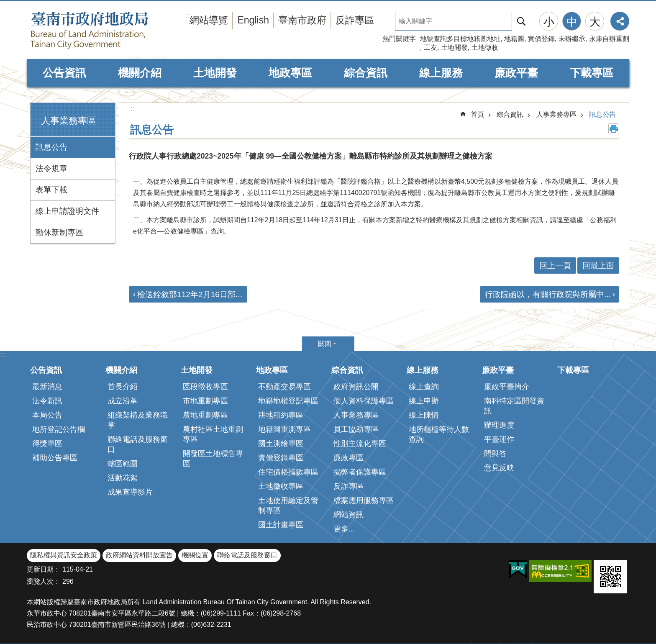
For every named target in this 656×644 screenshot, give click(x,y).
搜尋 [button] (521, 21)
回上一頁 (555, 266)
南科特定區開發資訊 (514, 406)
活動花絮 (123, 478)
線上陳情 (424, 415)
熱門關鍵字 (399, 39)
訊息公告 (51, 147)
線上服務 (441, 73)
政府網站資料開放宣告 (139, 555)
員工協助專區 (356, 429)
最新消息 (47, 387)
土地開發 (454, 47)
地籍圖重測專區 (284, 429)
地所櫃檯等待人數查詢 (439, 434)
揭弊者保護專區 (360, 472)
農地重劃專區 (205, 415)
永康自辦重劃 (609, 39)
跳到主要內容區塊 (4, 4)
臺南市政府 (302, 20)
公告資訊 (64, 73)
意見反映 (499, 468)
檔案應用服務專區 (364, 500)
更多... (344, 529)
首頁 (477, 114)
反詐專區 (355, 20)
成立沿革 (123, 401)
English (253, 20)
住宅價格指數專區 (288, 472)
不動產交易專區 (284, 387)
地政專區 (290, 73)
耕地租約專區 (281, 415)
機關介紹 (140, 73)
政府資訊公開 (356, 387)
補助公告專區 (55, 458)
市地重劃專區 (205, 401)
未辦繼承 (572, 39)
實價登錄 (541, 39)
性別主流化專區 (360, 444)
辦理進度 (499, 425)
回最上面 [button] (598, 266)
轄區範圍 (123, 464)
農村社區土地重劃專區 (213, 434)
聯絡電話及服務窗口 (138, 444)
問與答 (495, 454)
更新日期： (44, 569)
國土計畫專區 (281, 525)
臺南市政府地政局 (106, 31)
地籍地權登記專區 (288, 401)
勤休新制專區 (59, 232)
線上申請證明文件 (67, 211)
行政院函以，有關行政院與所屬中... (548, 294)
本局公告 (47, 415)
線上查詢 (424, 387)
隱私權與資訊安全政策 (64, 555)
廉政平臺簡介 (507, 387)
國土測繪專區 (281, 444)
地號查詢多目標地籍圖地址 (460, 39)
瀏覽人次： (44, 581)
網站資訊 (348, 515)
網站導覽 (209, 20)
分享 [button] (620, 21)
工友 (430, 47)
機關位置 (195, 555)
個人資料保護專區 (364, 401)
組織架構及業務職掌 (138, 420)
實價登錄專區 (281, 458)
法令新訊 (47, 401)
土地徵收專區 (281, 486)
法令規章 (51, 168)
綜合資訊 (366, 73)
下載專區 (592, 73)
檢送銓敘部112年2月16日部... (190, 294)
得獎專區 (47, 444)
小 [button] (549, 22)
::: (29, 106)
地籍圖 (514, 39)
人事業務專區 (69, 121)
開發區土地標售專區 (213, 459)
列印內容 (614, 129)
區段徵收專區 (205, 387)
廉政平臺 (516, 73)
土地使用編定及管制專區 (288, 505)
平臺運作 (499, 439)
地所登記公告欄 (59, 429)
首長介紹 (123, 387)
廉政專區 (348, 458)
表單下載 (51, 190)
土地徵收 (485, 47)
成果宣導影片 (130, 492)
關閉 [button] (325, 344)
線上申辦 (424, 401)
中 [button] (572, 22)
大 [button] (595, 22)
